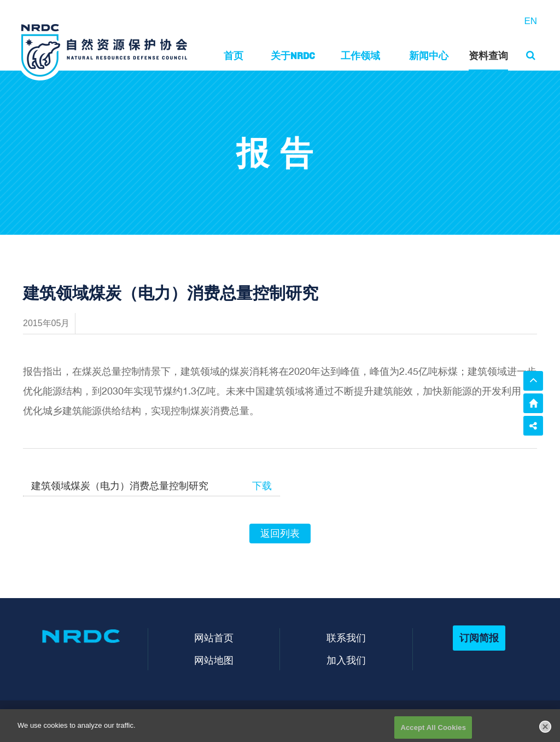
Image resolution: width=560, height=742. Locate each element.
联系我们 (346, 638)
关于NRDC (293, 56)
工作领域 (360, 56)
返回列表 (280, 534)
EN (530, 21)
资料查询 (488, 56)
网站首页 (214, 638)
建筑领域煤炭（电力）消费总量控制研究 (120, 486)
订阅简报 (479, 638)
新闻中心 (429, 56)
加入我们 (346, 660)
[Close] (545, 730)
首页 (234, 56)
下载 (262, 486)
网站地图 (214, 660)
